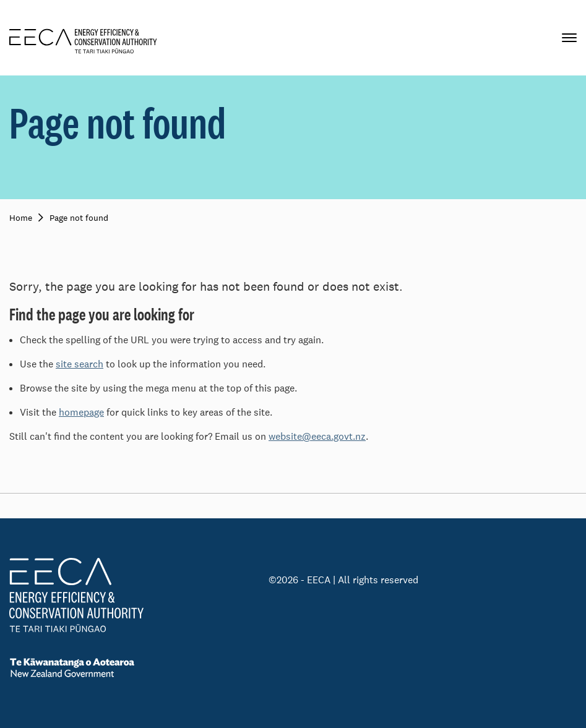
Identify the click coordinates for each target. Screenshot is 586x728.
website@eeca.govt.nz (317, 436)
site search (80, 364)
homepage (81, 412)
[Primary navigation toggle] (569, 38)
